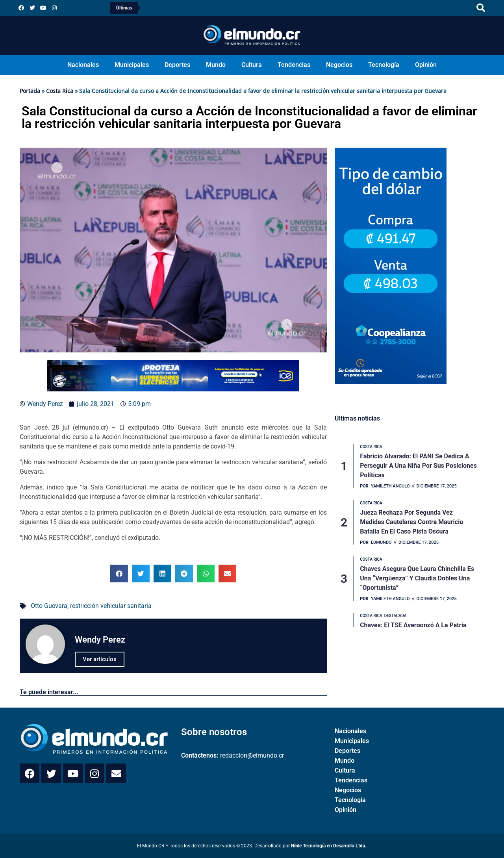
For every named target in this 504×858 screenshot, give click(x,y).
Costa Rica (60, 91)
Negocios (339, 65)
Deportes (177, 65)
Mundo (216, 65)
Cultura (252, 65)
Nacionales (83, 65)
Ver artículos (100, 659)
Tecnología (384, 65)
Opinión (426, 65)
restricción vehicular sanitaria (111, 606)
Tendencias (294, 65)
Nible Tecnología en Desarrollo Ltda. (329, 846)
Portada (30, 91)
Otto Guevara (49, 606)
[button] (481, 8)
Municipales (132, 65)
